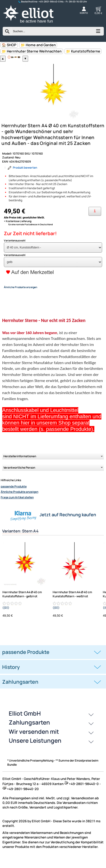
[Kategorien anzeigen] (98, 33)
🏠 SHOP (9, 45)
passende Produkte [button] (26, 661)
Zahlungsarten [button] (20, 691)
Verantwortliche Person (19, 477)
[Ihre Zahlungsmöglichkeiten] (95, 221)
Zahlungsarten (29, 731)
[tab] (53, 661)
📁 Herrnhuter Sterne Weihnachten (32, 51)
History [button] (11, 676)
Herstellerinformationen (20, 465)
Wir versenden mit (34, 741)
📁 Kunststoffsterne (83, 51)
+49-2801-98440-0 (49, 2)
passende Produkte (14, 496)
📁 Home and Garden (38, 45)
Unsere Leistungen (35, 750)
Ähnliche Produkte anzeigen (20, 501)
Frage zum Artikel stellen (17, 507)
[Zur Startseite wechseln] (33, 24)
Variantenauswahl (15, 250)
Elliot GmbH (25, 722)
